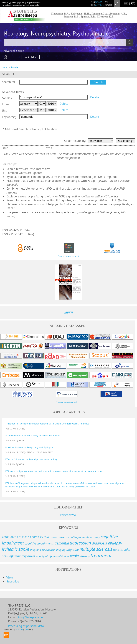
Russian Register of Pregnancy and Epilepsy (29, 447)
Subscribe (13, 581)
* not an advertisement (69, 256)
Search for (9, 82)
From (5, 104)
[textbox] (68, 42)
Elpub (26, 629)
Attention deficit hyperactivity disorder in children (33, 436)
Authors (7, 98)
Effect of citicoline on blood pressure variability (31, 459)
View (10, 577)
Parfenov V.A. (68, 515)
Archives (31, 57)
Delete (95, 97)
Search (14, 67)
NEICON (19, 629)
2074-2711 (100, 2)
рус (133, 3)
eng (126, 3)
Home (5, 67)
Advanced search (14, 51)
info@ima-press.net (31, 617)
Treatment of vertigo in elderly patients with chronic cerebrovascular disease (47, 424)
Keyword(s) (9, 117)
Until (5, 111)
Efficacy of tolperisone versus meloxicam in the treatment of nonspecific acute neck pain (54, 471)
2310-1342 (100, 5)
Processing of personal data (26, 626)
